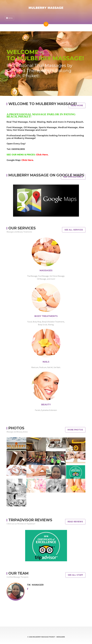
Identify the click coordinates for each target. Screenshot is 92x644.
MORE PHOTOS (75, 430)
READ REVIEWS (75, 522)
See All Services (74, 230)
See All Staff (75, 575)
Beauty (46, 405)
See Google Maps (73, 177)
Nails (46, 362)
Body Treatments (46, 316)
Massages (46, 270)
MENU (9, 18)
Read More (77, 105)
